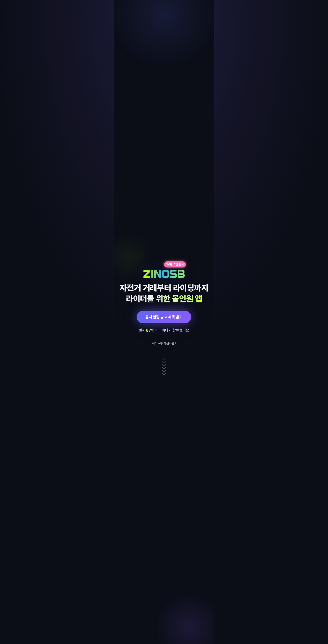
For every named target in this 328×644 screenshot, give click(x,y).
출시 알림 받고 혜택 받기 (164, 317)
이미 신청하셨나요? (164, 344)
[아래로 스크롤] (164, 367)
